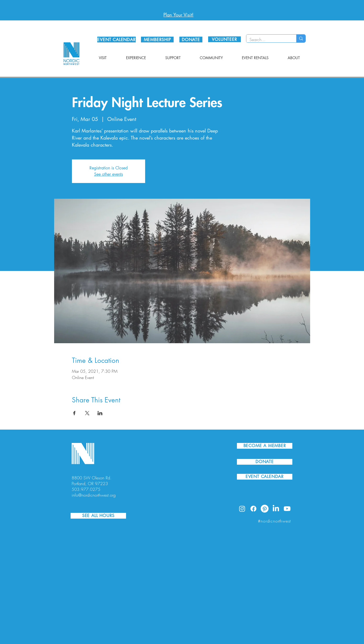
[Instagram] (242, 509)
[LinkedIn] (276, 509)
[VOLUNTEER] (224, 39)
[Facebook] (253, 509)
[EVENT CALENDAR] (116, 40)
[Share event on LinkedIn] (100, 413)
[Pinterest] (265, 509)
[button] (103, 58)
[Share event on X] (87, 413)
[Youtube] (287, 509)
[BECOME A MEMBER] (265, 446)
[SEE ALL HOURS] (98, 516)
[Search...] (267, 40)
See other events (109, 174)
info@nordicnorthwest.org (94, 495)
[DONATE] (191, 40)
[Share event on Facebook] (74, 413)
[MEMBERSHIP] (157, 40)
